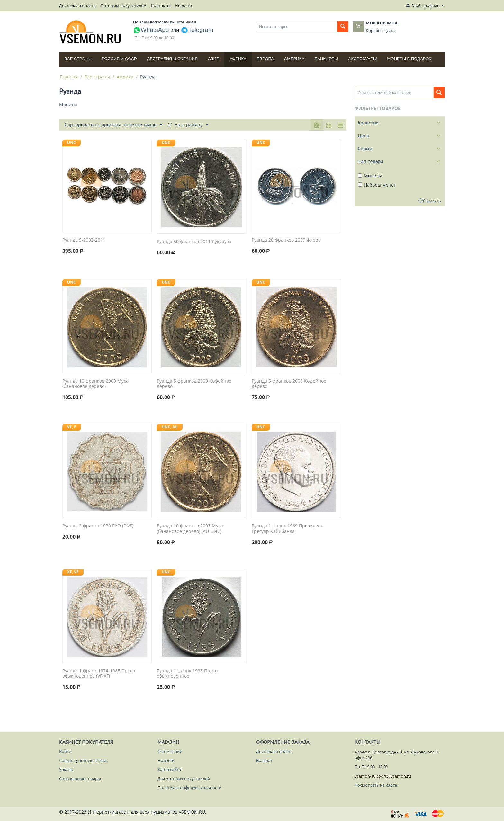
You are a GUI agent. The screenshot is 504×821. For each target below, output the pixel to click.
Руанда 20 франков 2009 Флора (286, 240)
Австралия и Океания (173, 59)
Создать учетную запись (84, 760)
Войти (65, 751)
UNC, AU (170, 427)
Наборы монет (377, 185)
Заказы (66, 769)
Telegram (197, 30)
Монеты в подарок (409, 59)
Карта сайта (169, 769)
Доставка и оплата (77, 5)
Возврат (264, 760)
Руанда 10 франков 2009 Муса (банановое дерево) (95, 384)
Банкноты (326, 59)
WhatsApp (151, 30)
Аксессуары (363, 59)
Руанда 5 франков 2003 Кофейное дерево (289, 384)
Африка (238, 59)
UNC (72, 143)
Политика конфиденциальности (189, 788)
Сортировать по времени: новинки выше (113, 125)
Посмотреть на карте (376, 785)
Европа (265, 59)
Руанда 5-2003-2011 (84, 240)
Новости (183, 5)
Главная (69, 77)
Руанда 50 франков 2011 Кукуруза (194, 242)
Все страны (78, 59)
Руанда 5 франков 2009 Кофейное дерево (194, 384)
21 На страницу (188, 125)
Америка (294, 59)
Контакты (161, 5)
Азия (214, 59)
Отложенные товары (80, 779)
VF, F (72, 427)
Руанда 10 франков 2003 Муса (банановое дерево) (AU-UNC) (190, 529)
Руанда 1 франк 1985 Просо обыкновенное (187, 674)
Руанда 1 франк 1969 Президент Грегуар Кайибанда (287, 529)
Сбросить (432, 201)
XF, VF (73, 572)
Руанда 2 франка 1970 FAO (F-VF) (98, 526)
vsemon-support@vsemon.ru (383, 776)
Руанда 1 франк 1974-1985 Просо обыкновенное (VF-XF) (99, 674)
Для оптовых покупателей (184, 779)
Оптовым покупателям (123, 5)
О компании (170, 751)
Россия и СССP (119, 59)
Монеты (370, 175)
